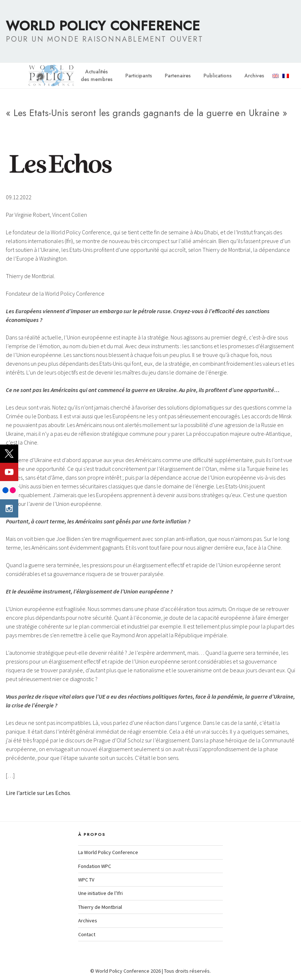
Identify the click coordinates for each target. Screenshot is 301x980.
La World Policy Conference (108, 852)
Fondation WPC (95, 866)
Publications (218, 76)
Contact (87, 934)
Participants (139, 76)
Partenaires (178, 76)
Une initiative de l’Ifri (100, 893)
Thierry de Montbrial (100, 907)
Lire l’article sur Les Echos (38, 793)
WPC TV (86, 880)
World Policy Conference (103, 26)
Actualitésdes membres (97, 75)
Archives (254, 76)
